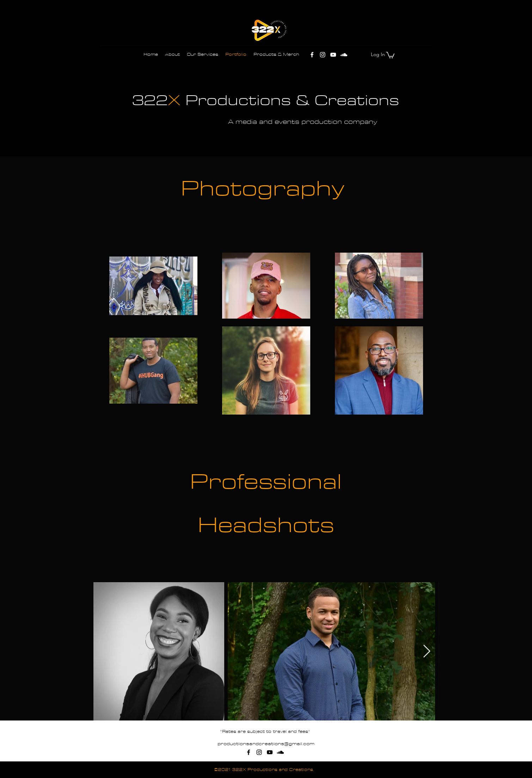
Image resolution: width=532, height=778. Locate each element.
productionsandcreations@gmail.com (266, 744)
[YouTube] (333, 55)
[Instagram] (323, 55)
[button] (390, 55)
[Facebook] (312, 55)
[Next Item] (427, 652)
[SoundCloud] (344, 55)
